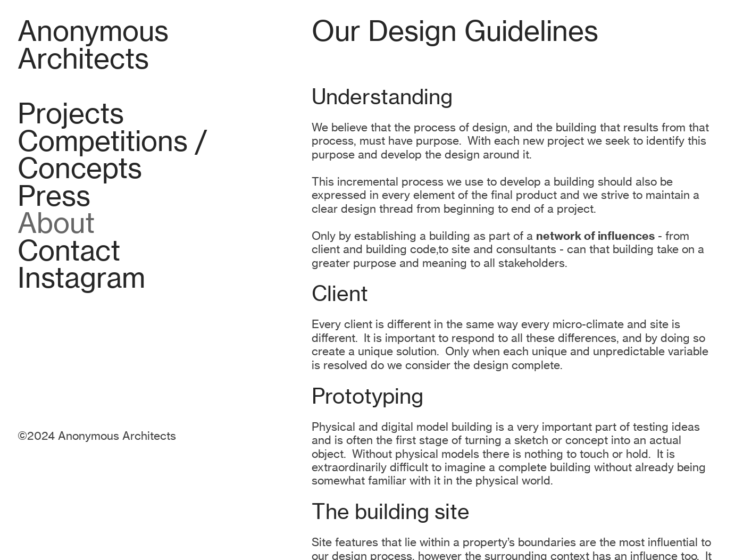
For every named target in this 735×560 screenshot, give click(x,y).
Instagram (81, 278)
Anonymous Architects (93, 45)
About (56, 223)
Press (54, 196)
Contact (69, 251)
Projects (71, 114)
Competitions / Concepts (112, 155)
